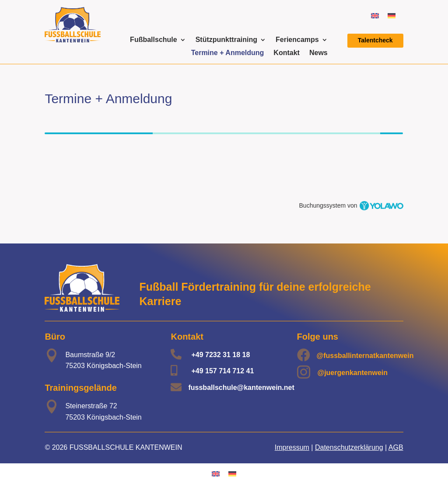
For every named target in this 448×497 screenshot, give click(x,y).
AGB (396, 447)
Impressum (292, 447)
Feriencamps (297, 40)
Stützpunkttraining (226, 40)
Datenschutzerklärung (349, 447)
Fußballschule (154, 40)
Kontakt (287, 53)
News (318, 53)
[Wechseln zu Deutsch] (392, 16)
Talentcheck (375, 40)
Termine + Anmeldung (228, 53)
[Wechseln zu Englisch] (375, 16)
